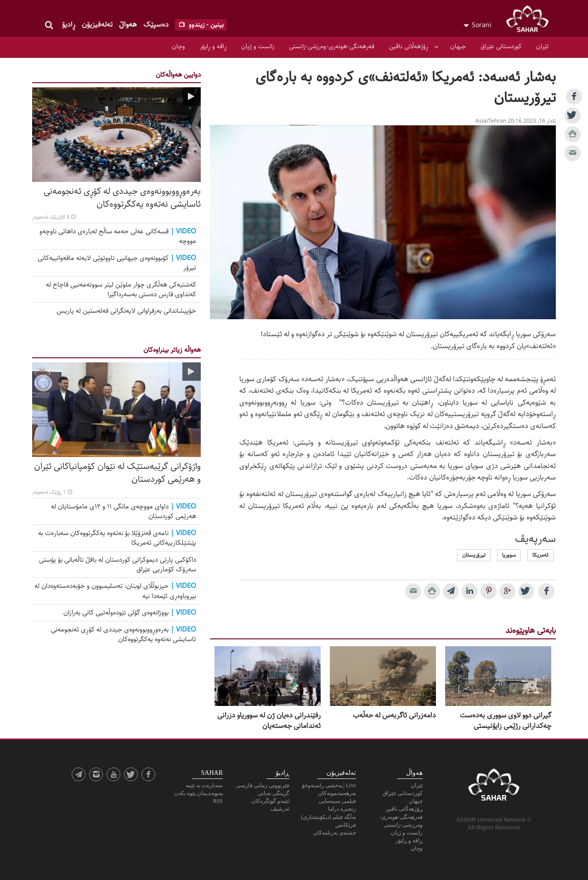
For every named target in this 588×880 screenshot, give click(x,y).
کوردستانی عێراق (501, 46)
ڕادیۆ (69, 25)
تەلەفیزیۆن (97, 25)
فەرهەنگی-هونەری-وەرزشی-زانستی (332, 46)
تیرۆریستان (474, 555)
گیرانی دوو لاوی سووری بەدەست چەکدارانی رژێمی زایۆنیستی (506, 721)
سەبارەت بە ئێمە (204, 785)
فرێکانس (346, 825)
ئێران (542, 46)
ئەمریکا (540, 555)
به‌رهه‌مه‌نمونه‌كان (337, 793)
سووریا (509, 555)
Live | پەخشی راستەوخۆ (329, 785)
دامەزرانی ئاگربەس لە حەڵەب (394, 716)
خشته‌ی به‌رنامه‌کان (335, 833)
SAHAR (531, 21)
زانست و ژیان (258, 46)
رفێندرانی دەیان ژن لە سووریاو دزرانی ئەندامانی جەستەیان (269, 721)
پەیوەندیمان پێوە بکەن (198, 793)
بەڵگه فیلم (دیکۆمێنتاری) (328, 817)
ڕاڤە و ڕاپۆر (213, 46)
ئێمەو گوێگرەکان (270, 801)
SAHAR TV (494, 787)
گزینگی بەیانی (274, 793)
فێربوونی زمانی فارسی (263, 785)
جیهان (458, 46)
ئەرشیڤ (280, 809)
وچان (178, 46)
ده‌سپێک (156, 25)
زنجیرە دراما (342, 809)
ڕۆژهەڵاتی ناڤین (409, 46)
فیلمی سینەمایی (337, 801)
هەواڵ (128, 25)
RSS (218, 801)
